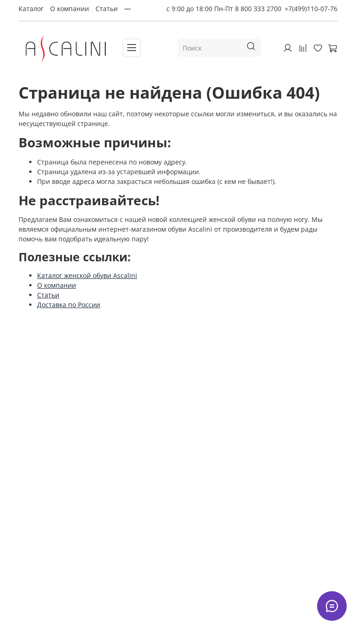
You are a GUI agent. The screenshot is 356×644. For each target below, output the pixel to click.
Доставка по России (69, 305)
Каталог (31, 9)
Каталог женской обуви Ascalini (87, 275)
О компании (70, 9)
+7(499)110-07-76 (311, 9)
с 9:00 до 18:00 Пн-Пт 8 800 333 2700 (224, 9)
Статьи (107, 9)
